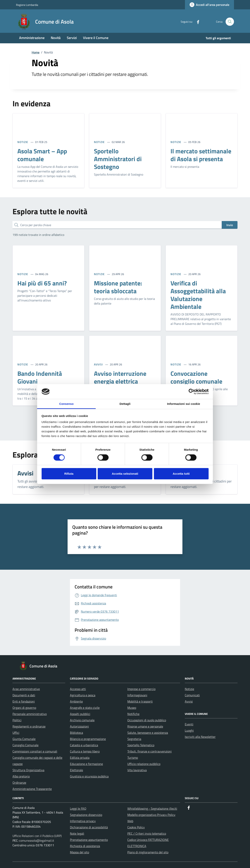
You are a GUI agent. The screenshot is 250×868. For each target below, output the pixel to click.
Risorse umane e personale (145, 726)
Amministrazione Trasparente (32, 789)
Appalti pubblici (80, 714)
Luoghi (189, 730)
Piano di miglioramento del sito (148, 852)
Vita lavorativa (137, 770)
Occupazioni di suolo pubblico (147, 720)
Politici (17, 720)
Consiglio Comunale (25, 745)
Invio (230, 225)
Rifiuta (69, 474)
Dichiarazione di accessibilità (89, 827)
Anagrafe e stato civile (85, 708)
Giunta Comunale (24, 739)
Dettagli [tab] (125, 404)
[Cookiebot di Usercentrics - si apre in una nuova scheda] (192, 392)
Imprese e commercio (141, 689)
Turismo (133, 758)
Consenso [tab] (66, 404)
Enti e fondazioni (24, 701)
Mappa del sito (79, 852)
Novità (56, 38)
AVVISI (99, 364)
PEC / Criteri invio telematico (147, 833)
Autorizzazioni (79, 726)
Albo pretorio (21, 776)
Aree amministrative (26, 689)
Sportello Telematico (141, 745)
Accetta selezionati (125, 474)
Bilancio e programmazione (88, 739)
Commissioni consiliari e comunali (35, 751)
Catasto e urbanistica (84, 745)
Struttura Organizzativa (28, 770)
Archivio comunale (82, 720)
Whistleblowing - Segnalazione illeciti (152, 808)
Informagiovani (137, 695)
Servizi (72, 38)
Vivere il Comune (96, 38)
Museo (132, 708)
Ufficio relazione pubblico (144, 764)
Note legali (77, 833)
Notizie (189, 689)
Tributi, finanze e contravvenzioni (150, 751)
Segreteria (134, 739)
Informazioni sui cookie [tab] (184, 404)
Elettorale (76, 770)
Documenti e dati (24, 695)
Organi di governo (24, 708)
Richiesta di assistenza (85, 846)
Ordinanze (19, 783)
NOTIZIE (23, 142)
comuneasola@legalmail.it (37, 840)
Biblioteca (76, 733)
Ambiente (76, 701)
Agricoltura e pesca (83, 695)
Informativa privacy (83, 821)
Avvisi (189, 701)
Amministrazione (32, 38)
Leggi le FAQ (78, 808)
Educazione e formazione (86, 764)
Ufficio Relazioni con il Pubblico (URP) (37, 836)
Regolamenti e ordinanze (29, 726)
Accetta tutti (181, 474)
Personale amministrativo (30, 714)
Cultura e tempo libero (85, 751)
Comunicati (192, 695)
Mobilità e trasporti (140, 701)
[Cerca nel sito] (230, 22)
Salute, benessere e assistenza (148, 733)
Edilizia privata (80, 758)
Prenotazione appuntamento (89, 840)
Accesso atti (78, 689)
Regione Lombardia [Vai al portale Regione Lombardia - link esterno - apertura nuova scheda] (27, 5)
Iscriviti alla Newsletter (200, 737)
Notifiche (133, 714)
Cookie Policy (136, 827)
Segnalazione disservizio (86, 815)
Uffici (16, 733)
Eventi (189, 724)
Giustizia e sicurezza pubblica (89, 776)
